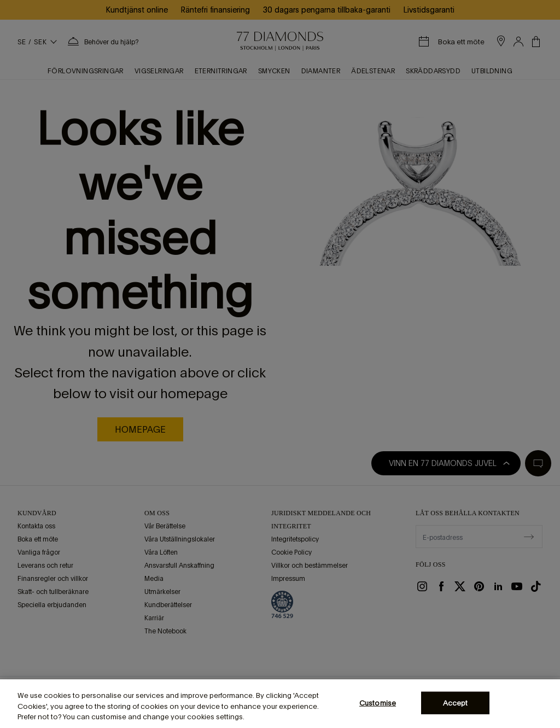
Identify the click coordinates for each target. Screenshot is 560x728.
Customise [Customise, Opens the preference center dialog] (378, 703)
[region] (280, 704)
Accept (456, 703)
